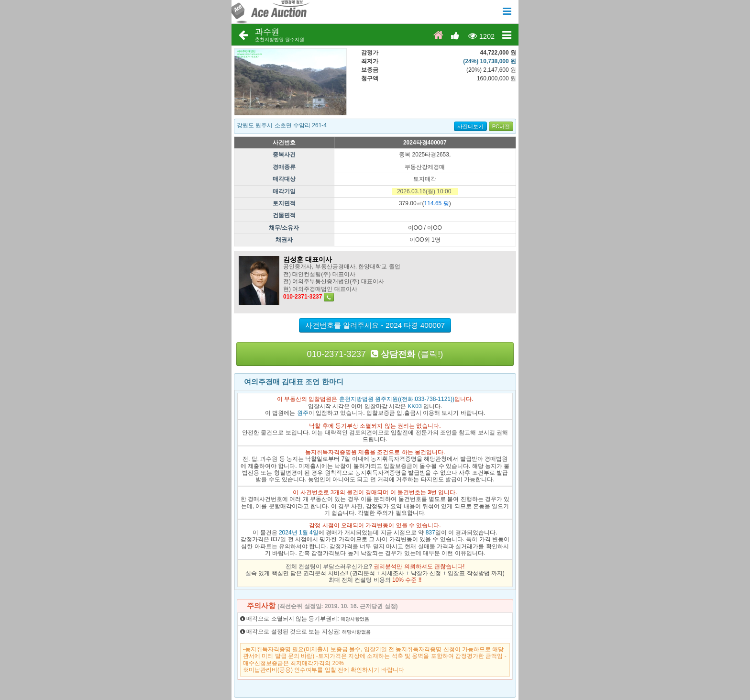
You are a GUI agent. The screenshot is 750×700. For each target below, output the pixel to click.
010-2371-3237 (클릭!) (375, 354)
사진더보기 (470, 126)
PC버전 (501, 126)
